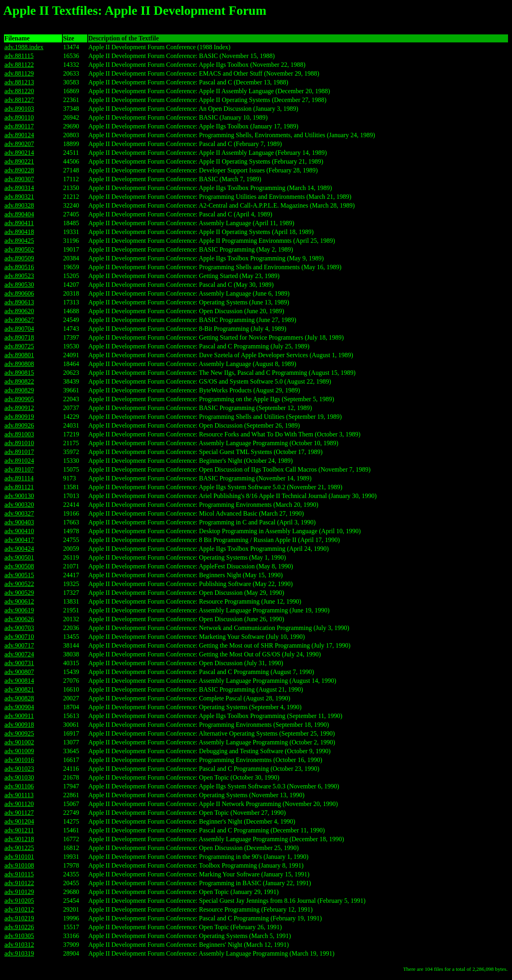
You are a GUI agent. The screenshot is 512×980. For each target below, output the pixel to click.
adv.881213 (19, 82)
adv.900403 (19, 522)
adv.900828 (19, 698)
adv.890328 (19, 205)
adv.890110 (19, 117)
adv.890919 (19, 417)
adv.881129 (19, 73)
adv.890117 (19, 126)
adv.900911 (19, 716)
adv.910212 (19, 909)
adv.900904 (19, 707)
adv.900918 (19, 725)
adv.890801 (19, 355)
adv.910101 (19, 857)
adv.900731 (19, 663)
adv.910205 (19, 901)
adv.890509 (19, 258)
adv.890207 (19, 144)
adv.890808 (19, 364)
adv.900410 (19, 531)
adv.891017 (19, 452)
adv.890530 (19, 285)
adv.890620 (19, 311)
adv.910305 (19, 936)
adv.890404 (19, 214)
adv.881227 (19, 100)
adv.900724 (19, 654)
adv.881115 (19, 56)
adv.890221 (19, 161)
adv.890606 (19, 293)
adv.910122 (19, 883)
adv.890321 (19, 197)
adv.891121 (19, 487)
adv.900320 (19, 505)
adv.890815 (19, 373)
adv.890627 (19, 320)
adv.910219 (19, 918)
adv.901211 (19, 830)
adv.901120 (19, 804)
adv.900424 (19, 549)
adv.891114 (19, 478)
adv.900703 (19, 628)
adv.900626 (19, 619)
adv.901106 (19, 786)
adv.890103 (19, 109)
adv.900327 (19, 513)
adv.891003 (19, 434)
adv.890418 (19, 232)
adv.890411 (19, 223)
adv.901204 (19, 821)
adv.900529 (19, 593)
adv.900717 (19, 645)
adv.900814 (19, 681)
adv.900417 (19, 540)
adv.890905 (19, 399)
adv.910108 (19, 865)
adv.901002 (19, 742)
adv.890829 (19, 390)
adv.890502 (19, 249)
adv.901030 (19, 777)
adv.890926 (19, 425)
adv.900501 (19, 557)
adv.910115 (19, 874)
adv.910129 (19, 892)
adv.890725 (19, 346)
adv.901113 (19, 795)
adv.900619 (19, 610)
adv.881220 (19, 91)
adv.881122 (19, 65)
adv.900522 (19, 584)
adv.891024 (19, 461)
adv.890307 (19, 179)
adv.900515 (19, 575)
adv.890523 (19, 276)
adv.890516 (19, 267)
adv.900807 (19, 672)
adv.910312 (19, 945)
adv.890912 (19, 408)
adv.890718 (19, 337)
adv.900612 (19, 601)
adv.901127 (19, 813)
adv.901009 (19, 751)
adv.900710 (19, 637)
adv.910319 (19, 953)
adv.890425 (19, 241)
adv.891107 (19, 469)
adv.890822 (19, 381)
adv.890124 (19, 135)
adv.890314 (19, 188)
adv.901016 (19, 760)
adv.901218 (19, 839)
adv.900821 (19, 689)
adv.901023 (19, 769)
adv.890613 (19, 302)
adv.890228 (19, 170)
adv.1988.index (24, 47)
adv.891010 (19, 443)
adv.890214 (19, 153)
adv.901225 (19, 848)
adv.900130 (19, 496)
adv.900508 (19, 566)
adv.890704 (19, 329)
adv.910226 (19, 927)
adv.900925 (19, 733)
